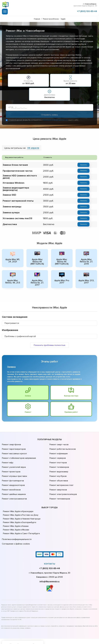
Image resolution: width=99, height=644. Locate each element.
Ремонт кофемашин (58, 449)
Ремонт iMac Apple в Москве (16, 516)
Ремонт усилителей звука (13, 460)
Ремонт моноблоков (11, 478)
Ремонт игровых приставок (14, 468)
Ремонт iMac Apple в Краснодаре (18, 498)
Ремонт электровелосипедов (63, 482)
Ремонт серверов (57, 453)
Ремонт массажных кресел (14, 449)
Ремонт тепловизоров (59, 486)
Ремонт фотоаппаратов (13, 471)
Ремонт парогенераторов (13, 446)
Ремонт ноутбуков (58, 468)
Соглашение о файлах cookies (15, 529)
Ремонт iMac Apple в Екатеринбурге (19, 509)
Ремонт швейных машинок (13, 482)
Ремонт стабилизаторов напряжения (18, 453)
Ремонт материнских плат (61, 475)
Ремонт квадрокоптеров (13, 475)
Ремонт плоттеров (58, 457)
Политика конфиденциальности (16, 525)
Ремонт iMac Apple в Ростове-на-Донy (20, 501)
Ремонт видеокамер (58, 464)
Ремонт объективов (58, 471)
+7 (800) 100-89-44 (87, 11)
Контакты (50, 548)
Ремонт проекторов (11, 464)
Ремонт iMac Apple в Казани (15, 512)
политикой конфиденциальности (55, 121)
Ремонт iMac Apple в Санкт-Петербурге (21, 520)
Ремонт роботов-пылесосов (62, 446)
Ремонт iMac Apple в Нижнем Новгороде (21, 505)
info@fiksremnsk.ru (49, 566)
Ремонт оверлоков (58, 478)
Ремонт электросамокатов (14, 486)
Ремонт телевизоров (59, 460)
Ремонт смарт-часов (59, 442)
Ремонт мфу (7, 457)
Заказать (82, 165)
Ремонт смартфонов (11, 442)
